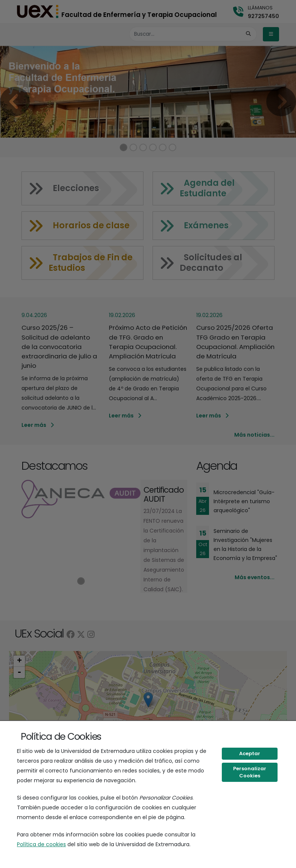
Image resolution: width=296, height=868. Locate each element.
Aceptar (250, 753)
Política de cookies (41, 844)
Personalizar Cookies (250, 772)
